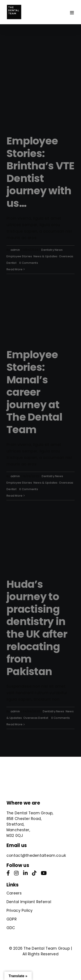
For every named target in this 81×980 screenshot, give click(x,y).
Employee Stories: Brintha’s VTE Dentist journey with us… (40, 172)
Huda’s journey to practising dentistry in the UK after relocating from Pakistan (37, 628)
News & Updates (46, 256)
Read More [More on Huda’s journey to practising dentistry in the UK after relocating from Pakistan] (14, 724)
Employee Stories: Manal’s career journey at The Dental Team (34, 392)
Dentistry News (52, 250)
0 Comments (29, 263)
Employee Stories (19, 256)
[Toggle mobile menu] (72, 13)
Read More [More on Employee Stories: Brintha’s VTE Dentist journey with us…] (14, 269)
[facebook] (8, 873)
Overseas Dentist (36, 718)
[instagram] (16, 873)
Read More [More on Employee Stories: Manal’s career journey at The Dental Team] (14, 496)
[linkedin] (25, 873)
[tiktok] (34, 873)
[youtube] (44, 873)
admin (15, 250)
